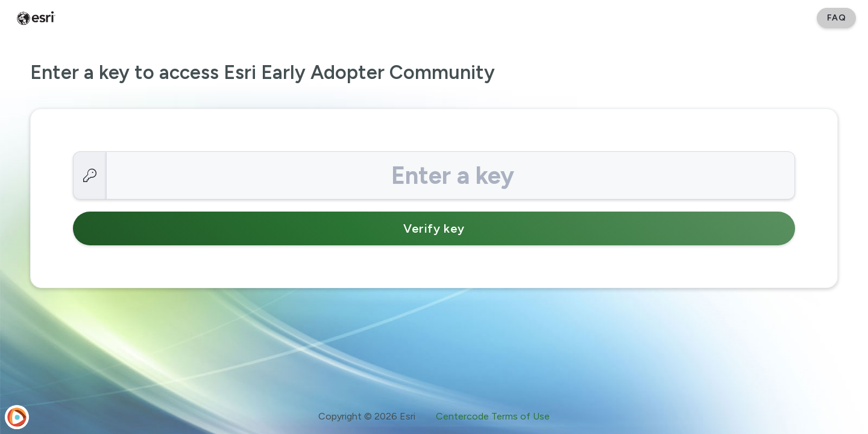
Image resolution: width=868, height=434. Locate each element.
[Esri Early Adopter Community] (36, 18)
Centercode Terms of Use (493, 416)
